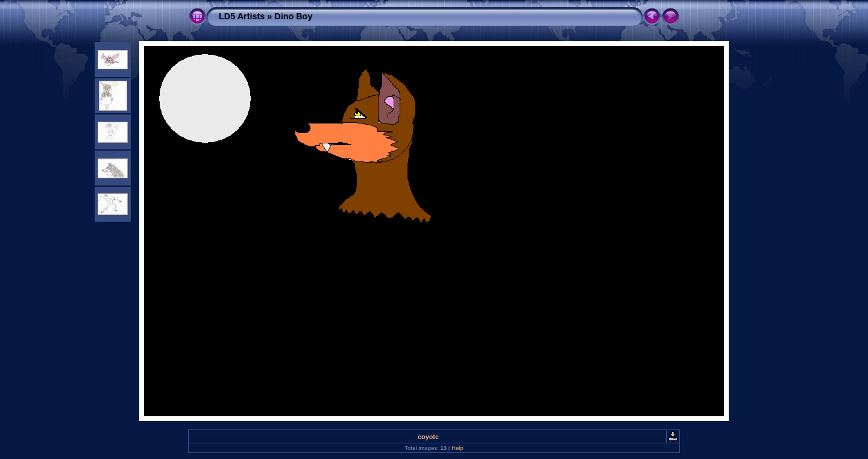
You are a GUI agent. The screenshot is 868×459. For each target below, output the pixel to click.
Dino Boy (293, 16)
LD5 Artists (242, 16)
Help (458, 448)
